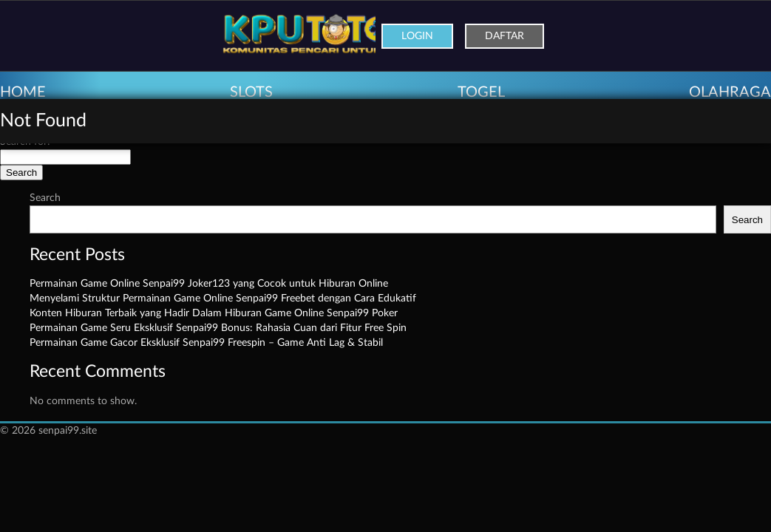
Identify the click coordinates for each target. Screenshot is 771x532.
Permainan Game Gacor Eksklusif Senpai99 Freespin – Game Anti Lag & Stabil (206, 343)
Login (417, 36)
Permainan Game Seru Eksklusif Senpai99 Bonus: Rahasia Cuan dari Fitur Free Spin (218, 328)
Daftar (505, 36)
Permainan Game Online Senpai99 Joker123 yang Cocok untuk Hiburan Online (209, 284)
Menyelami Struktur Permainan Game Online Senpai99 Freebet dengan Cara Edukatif (223, 299)
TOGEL (481, 92)
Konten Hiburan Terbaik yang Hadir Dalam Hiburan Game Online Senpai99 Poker (214, 313)
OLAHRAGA (730, 92)
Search (45, 198)
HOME (23, 92)
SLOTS (251, 92)
